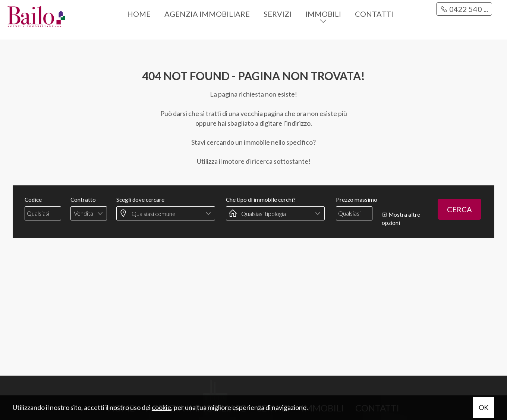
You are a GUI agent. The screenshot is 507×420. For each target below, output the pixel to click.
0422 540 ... (464, 9)
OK (484, 407)
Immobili (323, 14)
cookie (161, 407)
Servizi (278, 14)
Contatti (374, 14)
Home (139, 14)
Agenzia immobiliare (207, 14)
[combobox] (89, 213)
